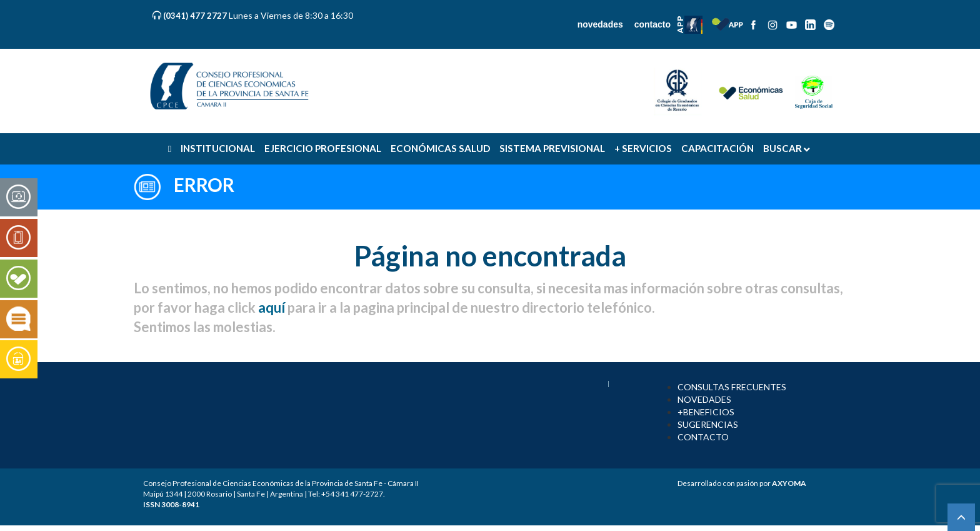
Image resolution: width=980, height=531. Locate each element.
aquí (272, 307)
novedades (600, 24)
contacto (652, 24)
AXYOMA (789, 483)
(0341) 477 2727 (196, 16)
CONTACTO (703, 437)
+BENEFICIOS (706, 412)
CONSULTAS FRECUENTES (732, 387)
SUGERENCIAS (708, 424)
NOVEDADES (704, 399)
